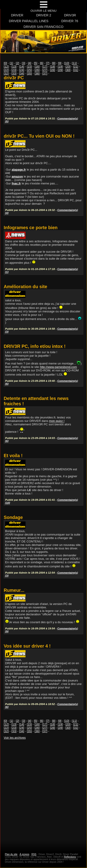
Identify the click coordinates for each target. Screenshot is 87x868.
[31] (76, 70)
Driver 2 (44, 15)
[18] (53, 67)
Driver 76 (70, 21)
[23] (14, 70)
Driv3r (70, 15)
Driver (17, 15)
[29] (60, 70)
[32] (6, 73)
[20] (68, 67)
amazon (17, 176)
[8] (54, 63)
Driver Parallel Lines (29, 21)
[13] (14, 67)
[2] (17, 63)
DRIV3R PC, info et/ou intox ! (35, 346)
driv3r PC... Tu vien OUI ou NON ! (39, 136)
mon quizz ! (57, 421)
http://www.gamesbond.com (58, 367)
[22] (6, 70)
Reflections (70, 857)
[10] (67, 63)
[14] (22, 67)
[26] (37, 70)
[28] (53, 70)
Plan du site (11, 854)
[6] (42, 63)
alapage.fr (19, 170)
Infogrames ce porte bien (31, 228)
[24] (22, 70)
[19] (60, 67)
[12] (6, 67)
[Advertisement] (43, 792)
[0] (5, 63)
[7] (48, 63)
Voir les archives (15, 738)
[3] (23, 63)
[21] (76, 67)
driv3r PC (14, 78)
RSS (34, 854)
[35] (29, 73)
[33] (14, 73)
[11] (74, 63)
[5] (35, 63)
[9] (60, 63)
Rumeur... (14, 590)
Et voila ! (13, 456)
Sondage (13, 517)
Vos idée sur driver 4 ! (27, 646)
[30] (68, 70)
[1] (11, 63)
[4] (29, 63)
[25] (29, 70)
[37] (45, 73)
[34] (22, 73)
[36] (37, 73)
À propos (25, 854)
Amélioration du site (25, 287)
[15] (29, 67)
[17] (45, 67)
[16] (37, 67)
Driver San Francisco (44, 27)
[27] (45, 70)
